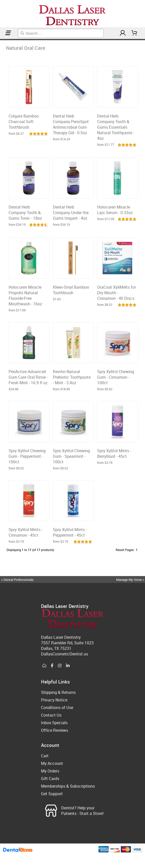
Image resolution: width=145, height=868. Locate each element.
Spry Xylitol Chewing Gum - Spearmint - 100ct (71, 456)
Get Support (52, 794)
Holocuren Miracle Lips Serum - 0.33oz (115, 210)
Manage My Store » (130, 580)
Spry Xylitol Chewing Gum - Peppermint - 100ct (27, 456)
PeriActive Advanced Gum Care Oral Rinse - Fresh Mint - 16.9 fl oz (28, 377)
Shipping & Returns (58, 692)
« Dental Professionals (17, 580)
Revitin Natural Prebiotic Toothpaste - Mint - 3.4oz (72, 377)
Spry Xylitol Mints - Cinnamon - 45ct (26, 532)
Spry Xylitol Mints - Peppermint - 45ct (70, 532)
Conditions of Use (57, 707)
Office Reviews (55, 730)
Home (1, 40)
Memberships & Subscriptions (68, 786)
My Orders (50, 771)
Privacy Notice (54, 700)
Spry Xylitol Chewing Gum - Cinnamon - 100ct (116, 377)
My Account (52, 763)
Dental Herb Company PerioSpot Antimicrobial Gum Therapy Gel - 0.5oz (71, 124)
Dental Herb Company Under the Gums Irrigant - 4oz (71, 213)
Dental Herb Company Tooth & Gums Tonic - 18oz (25, 213)
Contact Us (51, 715)
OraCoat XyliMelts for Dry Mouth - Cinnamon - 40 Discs (117, 293)
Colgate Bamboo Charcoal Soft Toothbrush (24, 122)
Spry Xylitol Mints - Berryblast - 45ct (114, 453)
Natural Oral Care (2, 40)
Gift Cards (50, 779)
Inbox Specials (54, 723)
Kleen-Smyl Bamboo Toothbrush (71, 290)
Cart (45, 756)
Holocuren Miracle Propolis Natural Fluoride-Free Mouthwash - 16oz (25, 295)
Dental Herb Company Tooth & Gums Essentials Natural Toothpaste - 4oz (116, 127)
